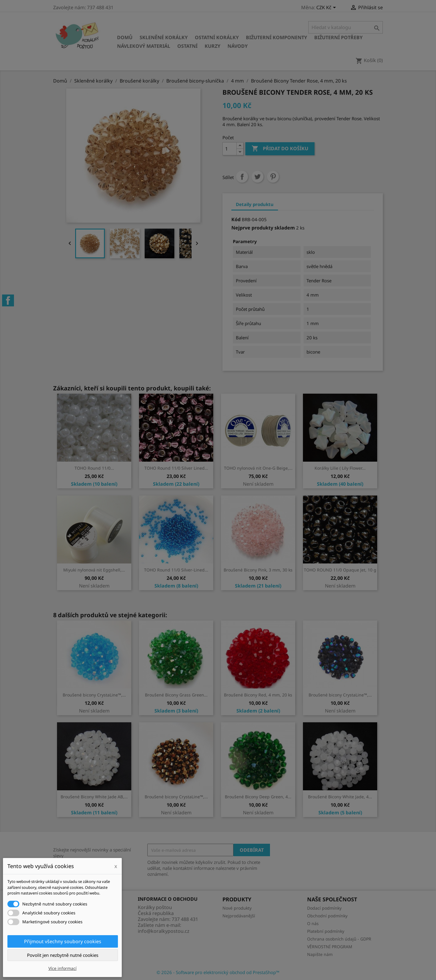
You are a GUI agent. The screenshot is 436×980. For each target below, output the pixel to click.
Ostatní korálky (217, 37)
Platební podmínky (326, 931)
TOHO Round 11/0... (94, 468)
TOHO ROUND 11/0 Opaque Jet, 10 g (340, 570)
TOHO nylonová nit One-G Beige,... (258, 468)
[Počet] (230, 149)
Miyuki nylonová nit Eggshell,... (94, 570)
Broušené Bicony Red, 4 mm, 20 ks (258, 695)
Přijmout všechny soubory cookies (63, 941)
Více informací (63, 968)
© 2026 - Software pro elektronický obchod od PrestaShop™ (218, 972)
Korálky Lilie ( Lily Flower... (340, 468)
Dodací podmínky (324, 908)
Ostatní (187, 46)
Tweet (258, 177)
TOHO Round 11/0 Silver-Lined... (176, 570)
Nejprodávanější (239, 916)
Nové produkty (237, 908)
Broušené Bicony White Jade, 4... (340, 797)
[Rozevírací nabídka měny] (327, 8)
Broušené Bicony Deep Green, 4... (258, 797)
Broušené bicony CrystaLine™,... (94, 695)
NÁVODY (238, 46)
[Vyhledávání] (346, 27)
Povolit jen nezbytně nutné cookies (63, 955)
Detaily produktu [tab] (255, 204)
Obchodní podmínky (327, 916)
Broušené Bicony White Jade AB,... (94, 797)
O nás (313, 923)
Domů (125, 37)
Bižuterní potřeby (338, 37)
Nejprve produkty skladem (263, 228)
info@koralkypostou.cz (164, 931)
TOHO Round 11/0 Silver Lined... (176, 468)
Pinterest (273, 177)
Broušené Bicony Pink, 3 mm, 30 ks (258, 570)
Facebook (8, 300)
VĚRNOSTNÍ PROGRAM (330, 947)
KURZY (213, 46)
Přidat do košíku (280, 149)
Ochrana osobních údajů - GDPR (339, 939)
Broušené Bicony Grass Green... (176, 695)
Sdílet (242, 177)
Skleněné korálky (164, 37)
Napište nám (320, 954)
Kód (236, 219)
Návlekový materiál (144, 46)
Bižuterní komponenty (277, 37)
